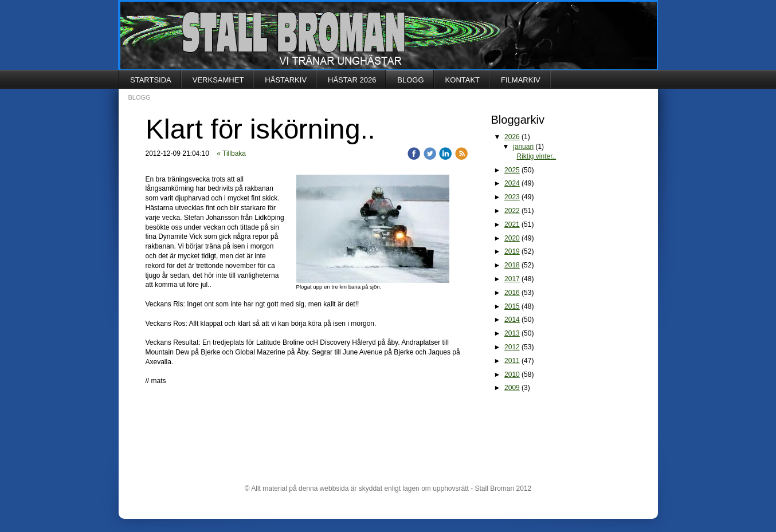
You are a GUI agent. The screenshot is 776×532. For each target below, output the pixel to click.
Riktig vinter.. (537, 156)
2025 (512, 170)
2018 (512, 265)
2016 (512, 293)
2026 (512, 137)
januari (523, 147)
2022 (512, 211)
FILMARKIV (521, 80)
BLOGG (410, 80)
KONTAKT (463, 80)
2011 (512, 361)
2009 (512, 388)
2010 (512, 375)
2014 (512, 320)
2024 (512, 183)
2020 (512, 238)
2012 (512, 347)
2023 (512, 197)
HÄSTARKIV (286, 80)
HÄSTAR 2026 (352, 80)
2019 (512, 251)
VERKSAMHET (218, 80)
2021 (512, 224)
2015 (512, 306)
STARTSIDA (151, 80)
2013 (512, 333)
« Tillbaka (231, 153)
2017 (512, 279)
